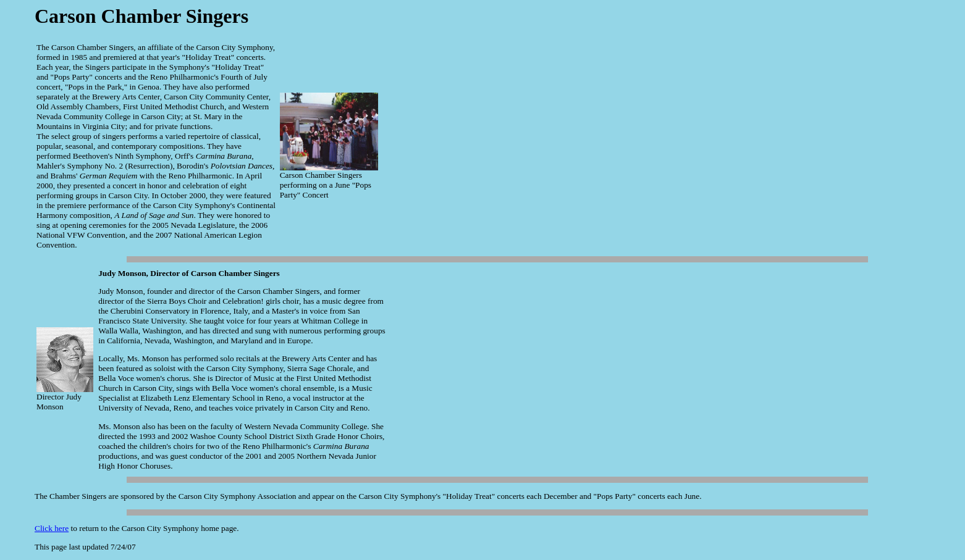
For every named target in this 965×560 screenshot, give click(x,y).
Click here (52, 528)
